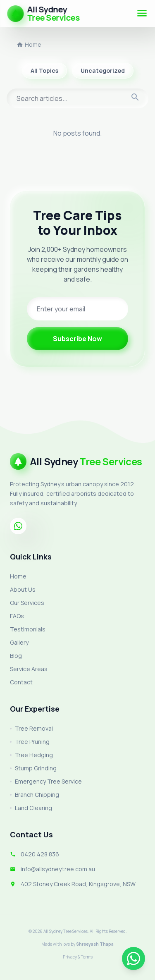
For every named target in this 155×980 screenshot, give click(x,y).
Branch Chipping (35, 795)
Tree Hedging (31, 755)
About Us (23, 589)
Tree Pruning (30, 742)
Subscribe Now (77, 339)
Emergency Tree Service (46, 781)
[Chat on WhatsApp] (134, 958)
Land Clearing (31, 808)
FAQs (17, 616)
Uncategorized (103, 71)
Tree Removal (31, 728)
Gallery (19, 642)
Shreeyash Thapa (95, 944)
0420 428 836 (40, 854)
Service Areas (29, 669)
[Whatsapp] (18, 526)
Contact (21, 682)
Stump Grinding (33, 768)
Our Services (27, 603)
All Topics (44, 71)
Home (29, 45)
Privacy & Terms (78, 957)
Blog (16, 656)
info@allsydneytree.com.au (58, 869)
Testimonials (28, 629)
